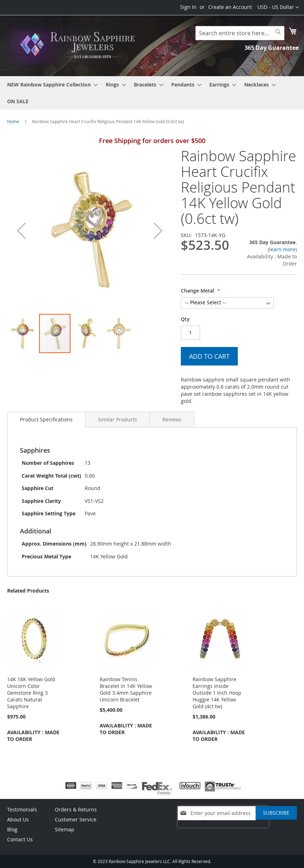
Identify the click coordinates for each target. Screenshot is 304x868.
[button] (278, 7)
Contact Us (20, 839)
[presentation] (223, 831)
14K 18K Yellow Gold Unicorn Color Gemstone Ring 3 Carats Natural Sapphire (31, 693)
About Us (18, 819)
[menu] (152, 93)
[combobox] (240, 33)
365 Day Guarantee (272, 48)
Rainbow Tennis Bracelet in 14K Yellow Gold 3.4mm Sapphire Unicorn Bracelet (126, 689)
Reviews (172, 419)
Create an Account (230, 7)
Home (13, 121)
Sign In (188, 7)
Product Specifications (46, 419)
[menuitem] (50, 85)
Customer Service (76, 819)
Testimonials (22, 809)
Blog (12, 829)
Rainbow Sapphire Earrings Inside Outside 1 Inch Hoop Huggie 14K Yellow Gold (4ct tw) (217, 693)
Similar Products (117, 419)
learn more (282, 249)
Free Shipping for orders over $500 (152, 141)
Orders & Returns (76, 809)
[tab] (46, 420)
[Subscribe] (276, 813)
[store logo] (80, 45)
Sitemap (65, 829)
